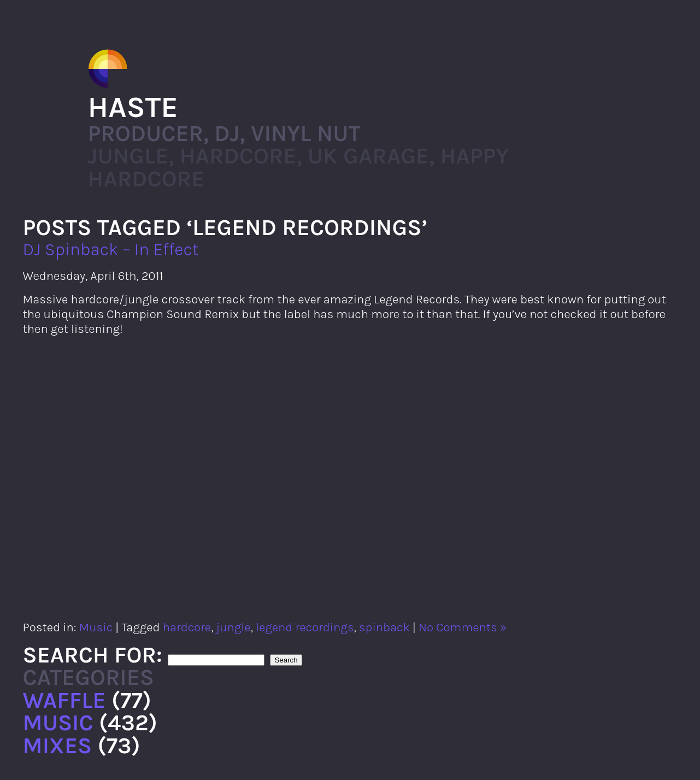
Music (96, 627)
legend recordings (305, 627)
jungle (233, 627)
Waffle (64, 700)
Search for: (93, 655)
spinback (384, 627)
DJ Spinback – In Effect (111, 250)
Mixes (58, 746)
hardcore (187, 627)
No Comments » (463, 627)
